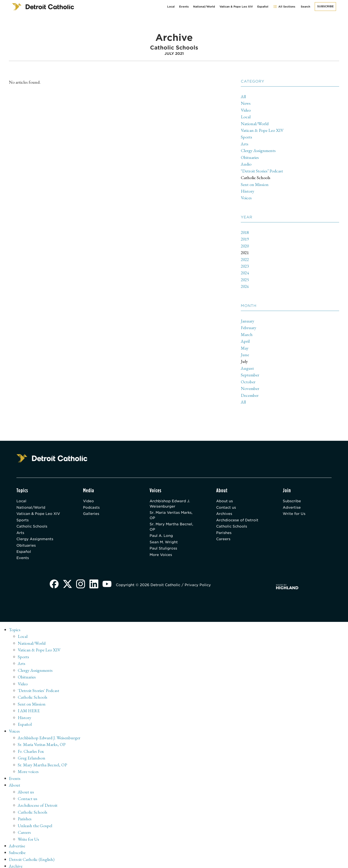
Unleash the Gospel (35, 820)
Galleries (91, 510)
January (248, 318)
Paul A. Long (161, 533)
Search (305, 7)
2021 (245, 251)
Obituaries (250, 156)
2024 (245, 271)
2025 (245, 277)
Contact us (226, 504)
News (246, 103)
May (245, 345)
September (250, 372)
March (247, 332)
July (244, 358)
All (244, 97)
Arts (245, 143)
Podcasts (91, 504)
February (249, 325)
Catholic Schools (256, 176)
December (250, 392)
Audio (246, 163)
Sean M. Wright (164, 539)
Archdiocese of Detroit (237, 517)
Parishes (224, 530)
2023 (245, 264)
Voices (246, 196)
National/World (204, 7)
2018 (245, 231)
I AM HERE (29, 707)
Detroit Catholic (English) (32, 854)
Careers (223, 536)
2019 (245, 237)
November (250, 385)
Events (184, 7)
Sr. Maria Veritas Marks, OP (171, 512)
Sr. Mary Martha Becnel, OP (172, 524)
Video (246, 110)
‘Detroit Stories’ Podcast (262, 170)
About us (224, 497)
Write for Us (294, 510)
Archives (224, 510)
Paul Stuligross (163, 546)
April (245, 338)
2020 (245, 244)
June (245, 352)
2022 (245, 257)
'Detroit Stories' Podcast (39, 687)
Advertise (292, 504)
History (248, 190)
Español (263, 7)
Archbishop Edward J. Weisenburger (170, 500)
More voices (28, 767)
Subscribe (325, 6)
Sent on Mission (255, 183)
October (248, 378)
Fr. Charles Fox (31, 747)
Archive (16, 860)
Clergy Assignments (258, 150)
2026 (245, 284)
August (248, 365)
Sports (246, 136)
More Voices (161, 552)
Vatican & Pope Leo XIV (236, 7)
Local (171, 7)
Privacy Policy (198, 582)
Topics (15, 627)
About (15, 780)
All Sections (284, 7)
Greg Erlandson (32, 754)
